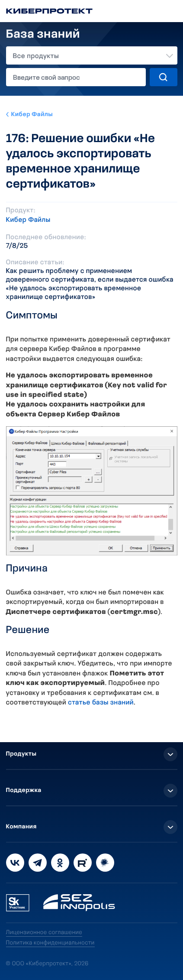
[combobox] (92, 55)
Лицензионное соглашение (44, 933)
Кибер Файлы (32, 115)
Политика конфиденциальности (50, 943)
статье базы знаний (101, 703)
